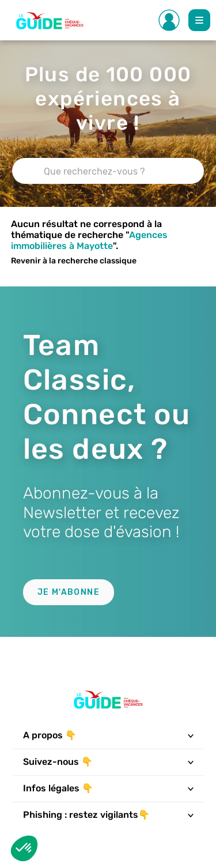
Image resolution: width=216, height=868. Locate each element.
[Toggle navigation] (190, 735)
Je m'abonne (69, 592)
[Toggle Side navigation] (169, 20)
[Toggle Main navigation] (199, 20)
